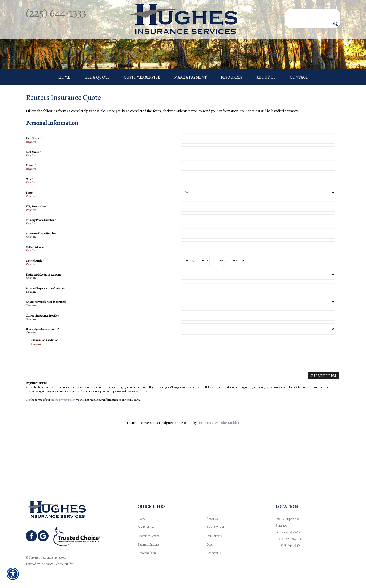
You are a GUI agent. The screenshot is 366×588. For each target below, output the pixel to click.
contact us (141, 439)
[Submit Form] (324, 424)
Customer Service (148, 536)
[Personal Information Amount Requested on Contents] (258, 336)
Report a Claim (147, 553)
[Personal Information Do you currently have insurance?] (258, 350)
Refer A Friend (215, 527)
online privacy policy (63, 447)
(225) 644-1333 (56, 13)
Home (141, 519)
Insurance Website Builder (218, 470)
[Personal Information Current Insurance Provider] (258, 364)
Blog (210, 544)
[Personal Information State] (258, 241)
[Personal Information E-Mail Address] (258, 295)
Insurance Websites (142, 470)
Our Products (146, 527)
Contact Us (214, 553)
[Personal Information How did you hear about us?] (258, 377)
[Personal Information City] (258, 227)
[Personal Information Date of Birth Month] (193, 309)
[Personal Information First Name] (258, 186)
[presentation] (73, 405)
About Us (213, 519)
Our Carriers (214, 536)
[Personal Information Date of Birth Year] (237, 309)
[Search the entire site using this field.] (312, 13)
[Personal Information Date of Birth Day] (217, 309)
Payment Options (148, 544)
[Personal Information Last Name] (258, 200)
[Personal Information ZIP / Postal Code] (258, 254)
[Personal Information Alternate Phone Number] (258, 281)
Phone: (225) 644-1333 (289, 539)
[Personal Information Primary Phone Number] (258, 268)
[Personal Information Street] (258, 213)
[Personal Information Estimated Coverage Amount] (258, 322)
